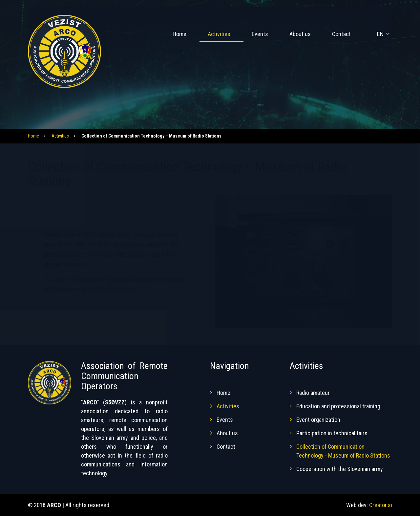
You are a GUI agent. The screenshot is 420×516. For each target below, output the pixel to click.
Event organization (318, 420)
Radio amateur (313, 393)
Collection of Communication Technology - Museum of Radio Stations (343, 451)
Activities (219, 34)
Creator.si (381, 505)
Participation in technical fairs (332, 433)
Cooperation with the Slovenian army (340, 469)
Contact (341, 34)
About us (300, 34)
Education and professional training (338, 406)
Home (179, 34)
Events (260, 34)
